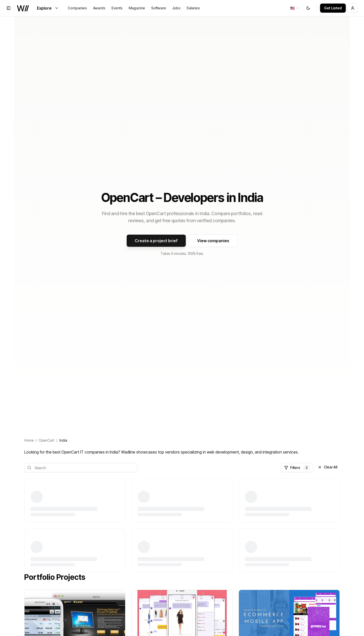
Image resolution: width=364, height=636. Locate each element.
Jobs (176, 8)
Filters (297, 468)
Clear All (327, 467)
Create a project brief (156, 241)
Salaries (193, 8)
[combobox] (295, 8)
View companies (213, 241)
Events (117, 8)
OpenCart (47, 440)
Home (29, 440)
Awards (99, 8)
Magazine (137, 8)
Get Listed (333, 8)
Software (159, 8)
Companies (77, 8)
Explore (48, 8)
